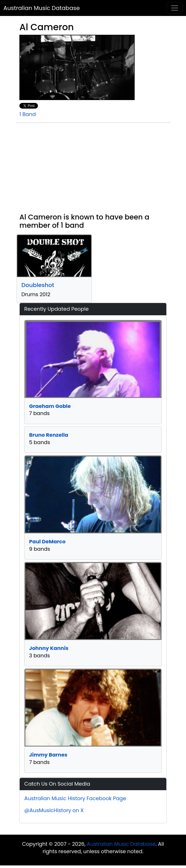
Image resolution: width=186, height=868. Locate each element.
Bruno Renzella (49, 435)
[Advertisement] (93, 170)
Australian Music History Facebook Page (75, 798)
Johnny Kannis (49, 648)
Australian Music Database (42, 8)
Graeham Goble (50, 406)
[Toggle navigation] (175, 8)
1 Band (28, 114)
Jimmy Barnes (48, 755)
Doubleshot (38, 285)
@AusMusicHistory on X (54, 810)
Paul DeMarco (47, 541)
